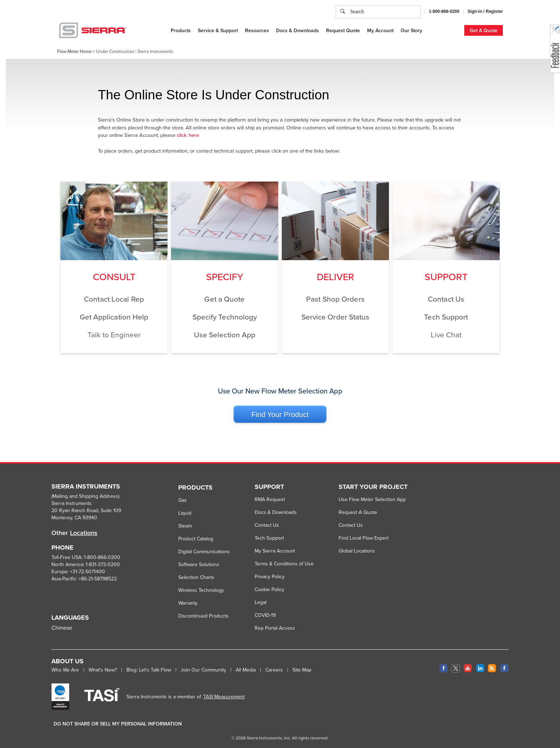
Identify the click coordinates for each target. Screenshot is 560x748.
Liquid (185, 513)
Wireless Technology (201, 590)
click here (188, 135)
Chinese (62, 628)
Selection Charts (196, 577)
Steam (185, 526)
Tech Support (446, 317)
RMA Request (270, 499)
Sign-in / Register (485, 11)
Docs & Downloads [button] (297, 30)
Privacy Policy (270, 576)
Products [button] (181, 30)
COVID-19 (265, 615)
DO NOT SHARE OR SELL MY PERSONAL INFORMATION (118, 724)
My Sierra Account (275, 551)
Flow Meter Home (74, 51)
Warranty (188, 603)
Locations (84, 533)
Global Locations (357, 551)
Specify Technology (225, 317)
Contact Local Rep (114, 299)
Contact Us (446, 299)
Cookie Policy (269, 589)
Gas (182, 500)
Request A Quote (358, 512)
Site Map (302, 670)
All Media (246, 670)
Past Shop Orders (335, 299)
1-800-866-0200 (444, 11)
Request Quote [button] (343, 30)
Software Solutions (199, 564)
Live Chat (446, 335)
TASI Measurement (224, 697)
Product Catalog (196, 539)
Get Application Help (114, 317)
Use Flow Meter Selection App (372, 499)
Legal (261, 602)
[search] (342, 12)
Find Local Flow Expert (364, 538)
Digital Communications (204, 551)
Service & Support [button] (218, 30)
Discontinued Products (203, 616)
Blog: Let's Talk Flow (149, 670)
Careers (274, 670)
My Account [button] (380, 30)
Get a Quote (224, 299)
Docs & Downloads (276, 512)
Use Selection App (225, 335)
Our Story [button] (411, 30)
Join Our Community (203, 670)
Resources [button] (257, 30)
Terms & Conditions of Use (284, 564)
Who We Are (65, 670)
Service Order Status (336, 317)
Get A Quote (484, 30)
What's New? (103, 670)
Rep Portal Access (275, 628)
